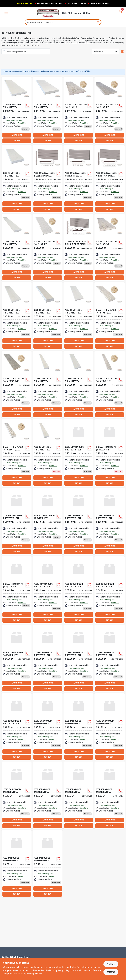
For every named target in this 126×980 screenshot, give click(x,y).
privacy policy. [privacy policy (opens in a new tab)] (63, 970)
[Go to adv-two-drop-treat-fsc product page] (78, 247)
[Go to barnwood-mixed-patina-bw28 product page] (78, 727)
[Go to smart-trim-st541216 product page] (78, 110)
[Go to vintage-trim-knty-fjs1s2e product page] (48, 384)
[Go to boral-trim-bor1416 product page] (17, 658)
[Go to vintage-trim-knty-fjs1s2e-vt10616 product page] (78, 316)
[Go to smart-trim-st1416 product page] (17, 384)
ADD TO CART (17, 135)
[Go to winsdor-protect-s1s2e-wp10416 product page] (78, 658)
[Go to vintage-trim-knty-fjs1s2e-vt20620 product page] (17, 247)
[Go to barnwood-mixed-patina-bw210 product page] (48, 727)
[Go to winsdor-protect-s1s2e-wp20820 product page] (78, 521)
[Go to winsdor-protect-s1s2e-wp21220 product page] (78, 453)
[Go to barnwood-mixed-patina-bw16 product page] (17, 864)
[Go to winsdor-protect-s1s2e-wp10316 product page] (109, 658)
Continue (111, 964)
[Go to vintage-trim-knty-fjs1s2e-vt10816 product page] (17, 316)
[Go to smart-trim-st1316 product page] (109, 384)
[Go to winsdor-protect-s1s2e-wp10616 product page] (48, 658)
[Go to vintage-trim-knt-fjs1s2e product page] (48, 110)
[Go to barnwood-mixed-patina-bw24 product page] (109, 795)
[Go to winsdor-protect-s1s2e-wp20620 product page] (109, 521)
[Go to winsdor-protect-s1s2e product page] (17, 727)
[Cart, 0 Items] (121, 11)
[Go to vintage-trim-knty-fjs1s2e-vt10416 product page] (78, 384)
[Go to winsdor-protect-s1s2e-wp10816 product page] (78, 590)
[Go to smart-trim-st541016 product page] (109, 110)
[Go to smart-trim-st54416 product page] (109, 316)
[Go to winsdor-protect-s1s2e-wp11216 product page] (48, 590)
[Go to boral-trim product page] (109, 453)
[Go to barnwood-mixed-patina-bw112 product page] (109, 727)
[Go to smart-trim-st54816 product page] (48, 247)
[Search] (98, 22)
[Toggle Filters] (123, 51)
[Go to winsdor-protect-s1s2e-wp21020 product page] (17, 521)
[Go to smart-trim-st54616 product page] (109, 247)
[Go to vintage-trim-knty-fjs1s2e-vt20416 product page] (48, 316)
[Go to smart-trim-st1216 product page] (17, 453)
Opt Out (111, 972)
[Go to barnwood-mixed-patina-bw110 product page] (17, 795)
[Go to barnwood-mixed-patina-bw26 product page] (48, 795)
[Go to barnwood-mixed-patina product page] (48, 864)
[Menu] (6, 13)
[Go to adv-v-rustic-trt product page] (109, 179)
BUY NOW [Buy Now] (17, 141)
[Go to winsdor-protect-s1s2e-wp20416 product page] (109, 590)
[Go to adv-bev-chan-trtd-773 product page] (48, 179)
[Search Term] (63, 22)
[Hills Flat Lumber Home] (48, 13)
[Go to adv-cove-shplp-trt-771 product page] (78, 179)
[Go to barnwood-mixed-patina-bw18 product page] (78, 795)
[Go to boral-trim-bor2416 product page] (17, 590)
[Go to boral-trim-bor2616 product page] (48, 521)
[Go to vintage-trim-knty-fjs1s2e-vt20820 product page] (17, 179)
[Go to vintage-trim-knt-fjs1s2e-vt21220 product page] (17, 110)
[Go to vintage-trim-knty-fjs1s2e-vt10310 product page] (48, 453)
